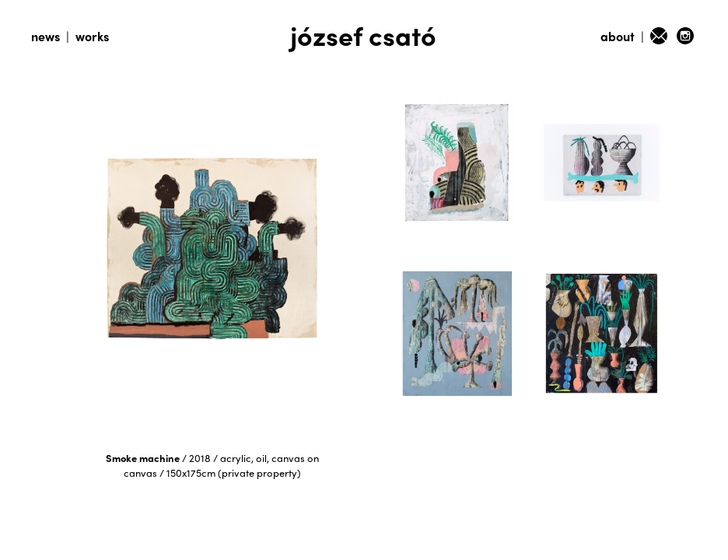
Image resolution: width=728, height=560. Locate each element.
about (618, 36)
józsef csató (363, 35)
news (45, 36)
